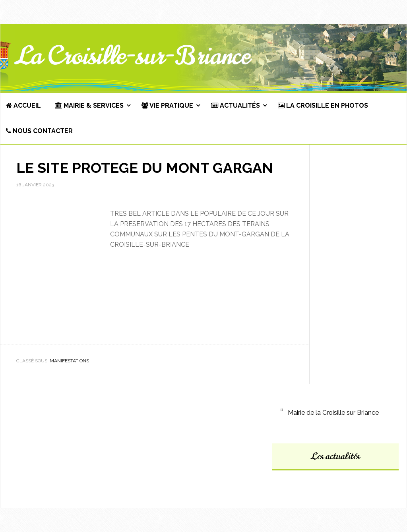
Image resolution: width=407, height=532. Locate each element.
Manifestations (69, 361)
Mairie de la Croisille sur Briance (333, 413)
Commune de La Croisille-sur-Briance (203, 58)
